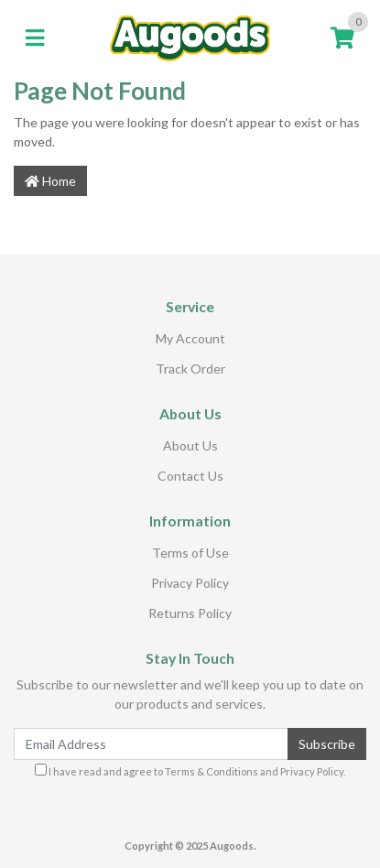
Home (50, 181)
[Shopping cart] (342, 38)
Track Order (190, 369)
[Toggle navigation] (35, 38)
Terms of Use (190, 553)
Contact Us (190, 476)
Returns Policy (190, 613)
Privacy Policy (190, 583)
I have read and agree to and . (190, 770)
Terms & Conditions (212, 771)
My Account (190, 338)
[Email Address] (151, 744)
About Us (190, 445)
